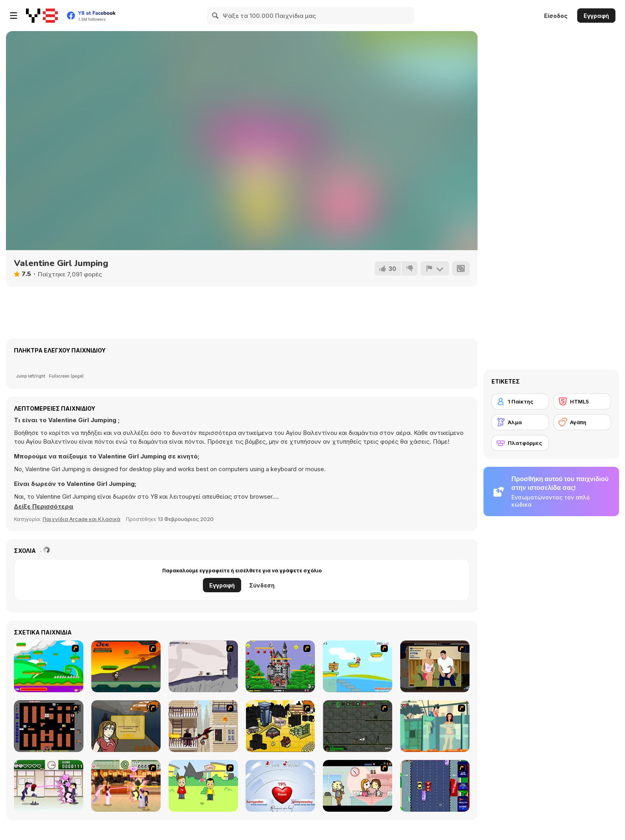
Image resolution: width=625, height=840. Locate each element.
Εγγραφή (596, 16)
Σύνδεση (262, 585)
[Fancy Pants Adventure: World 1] (203, 666)
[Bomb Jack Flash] (280, 666)
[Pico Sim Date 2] (280, 726)
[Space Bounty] (358, 726)
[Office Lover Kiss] (358, 786)
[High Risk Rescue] (203, 726)
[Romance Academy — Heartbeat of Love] (49, 786)
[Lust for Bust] (435, 666)
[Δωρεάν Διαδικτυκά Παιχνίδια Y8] (42, 16)
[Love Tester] (280, 786)
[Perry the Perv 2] (435, 726)
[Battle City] (49, 726)
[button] (44, 507)
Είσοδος (556, 16)
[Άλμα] (520, 422)
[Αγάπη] (582, 422)
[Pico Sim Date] (126, 726)
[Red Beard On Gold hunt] (358, 666)
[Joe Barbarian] (126, 666)
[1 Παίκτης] (520, 401)
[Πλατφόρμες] (520, 443)
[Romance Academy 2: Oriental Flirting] (126, 786)
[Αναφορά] (435, 268)
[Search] (216, 16)
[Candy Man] (49, 666)
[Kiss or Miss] (203, 786)
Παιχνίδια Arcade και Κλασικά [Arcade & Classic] (82, 519)
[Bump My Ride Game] (435, 786)
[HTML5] (582, 401)
